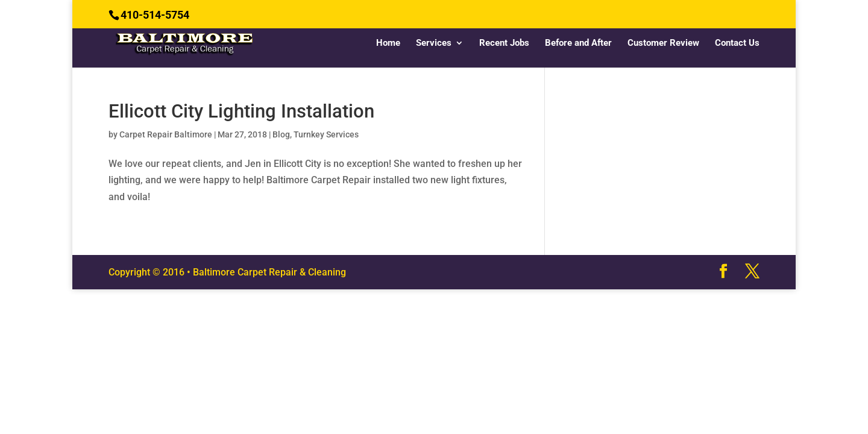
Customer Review (663, 43)
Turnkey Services (326, 134)
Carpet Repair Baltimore (166, 134)
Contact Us (737, 43)
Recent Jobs (504, 43)
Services (434, 43)
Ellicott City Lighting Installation (241, 111)
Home (388, 43)
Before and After (578, 43)
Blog (281, 134)
